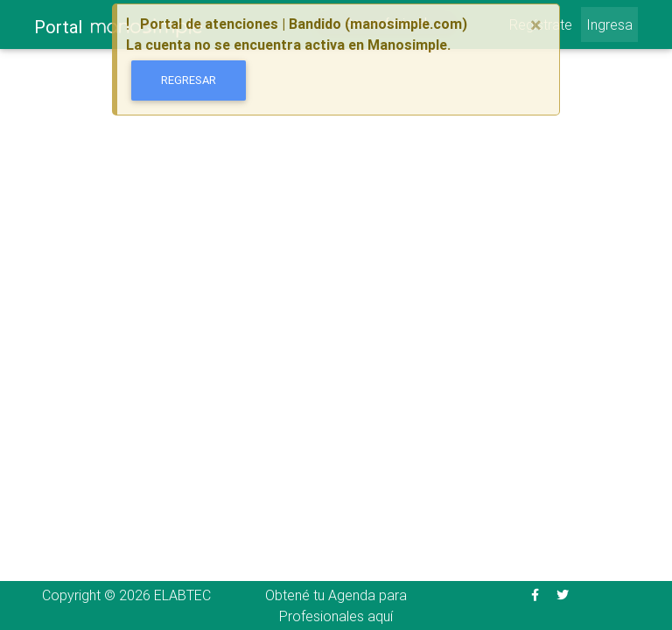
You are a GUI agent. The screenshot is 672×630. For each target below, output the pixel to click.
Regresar (189, 80)
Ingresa (609, 24)
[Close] (536, 25)
